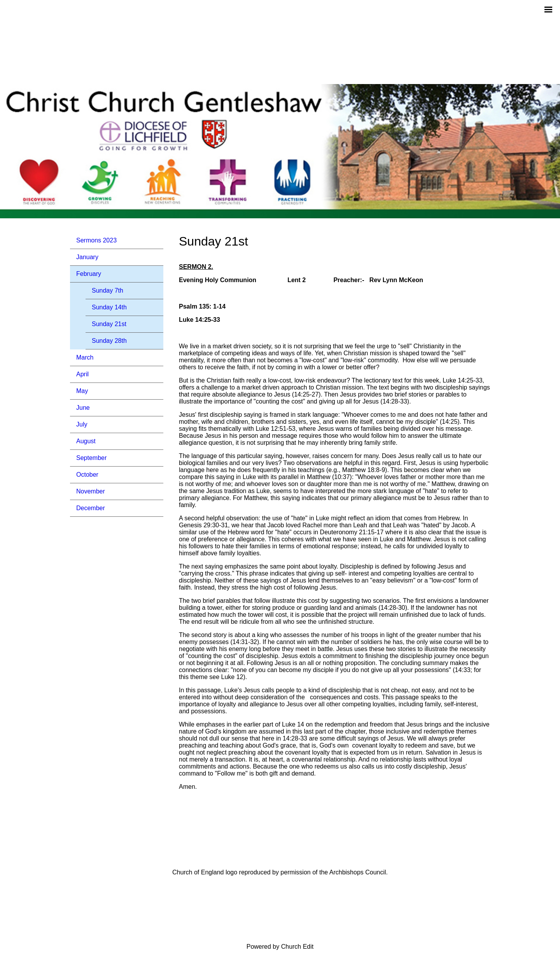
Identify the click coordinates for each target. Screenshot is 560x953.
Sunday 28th (109, 341)
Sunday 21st (109, 324)
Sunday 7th (108, 290)
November (91, 491)
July (82, 424)
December (91, 508)
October (87, 475)
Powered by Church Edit (280, 947)
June (83, 408)
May (82, 391)
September (91, 458)
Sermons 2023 (96, 240)
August (86, 441)
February (89, 274)
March (85, 357)
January (87, 257)
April (82, 374)
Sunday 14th (109, 307)
